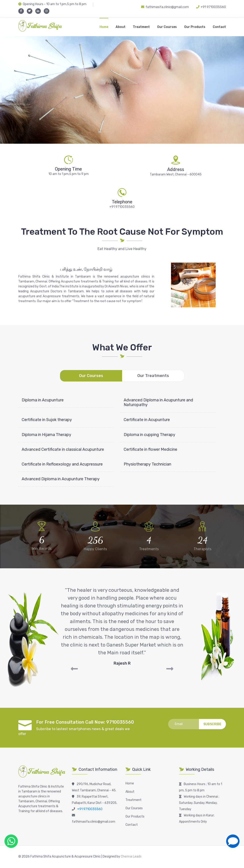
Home (104, 27)
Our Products (195, 27)
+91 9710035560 (213, 7)
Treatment (141, 27)
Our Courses (167, 27)
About (121, 27)
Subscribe (212, 724)
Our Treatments (153, 376)
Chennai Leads (131, 856)
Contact (219, 27)
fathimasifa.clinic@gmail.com (165, 7)
